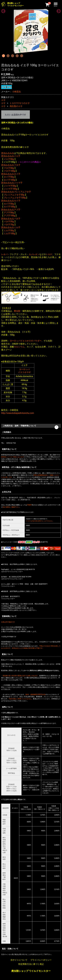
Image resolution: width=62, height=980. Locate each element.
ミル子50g (9, 230)
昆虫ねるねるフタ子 (11, 165)
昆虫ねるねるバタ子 (11, 219)
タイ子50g (9, 177)
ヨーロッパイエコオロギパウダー (26, 341)
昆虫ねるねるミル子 (11, 227)
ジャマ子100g (10, 189)
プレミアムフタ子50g (14, 195)
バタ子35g (9, 221)
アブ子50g (9, 213)
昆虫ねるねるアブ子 (11, 210)
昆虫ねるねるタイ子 (11, 174)
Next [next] (58, 10)
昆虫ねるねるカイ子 (11, 201)
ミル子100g (9, 233)
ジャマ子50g (10, 186)
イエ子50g (9, 159)
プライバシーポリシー (41, 960)
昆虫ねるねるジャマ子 (12, 183)
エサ (3, 100)
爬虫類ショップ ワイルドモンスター (31, 971)
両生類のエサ (16, 106)
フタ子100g (9, 171)
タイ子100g (9, 180)
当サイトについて (19, 960)
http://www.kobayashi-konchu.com (18, 413)
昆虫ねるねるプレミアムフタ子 (16, 192)
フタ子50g (9, 168)
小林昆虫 (17, 92)
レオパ (4, 254)
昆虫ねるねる (8, 153)
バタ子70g (9, 225)
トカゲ (49, 254)
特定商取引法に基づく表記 (31, 964)
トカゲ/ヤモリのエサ (20, 103)
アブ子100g (9, 216)
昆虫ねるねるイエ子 (11, 156)
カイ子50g (9, 204)
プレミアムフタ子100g (15, 198)
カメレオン (34, 254)
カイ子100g (9, 207)
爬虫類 (17, 311)
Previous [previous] (2, 10)
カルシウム (19, 347)
